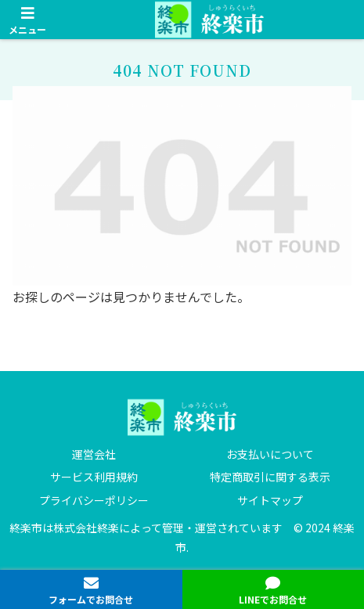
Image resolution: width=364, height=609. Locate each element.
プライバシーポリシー (94, 500)
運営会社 (94, 454)
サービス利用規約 (94, 477)
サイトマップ (270, 500)
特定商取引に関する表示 (270, 477)
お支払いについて (270, 454)
